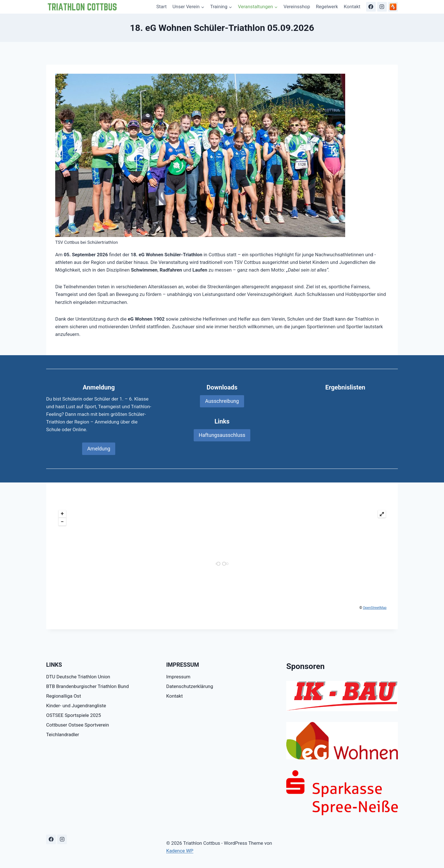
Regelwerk (327, 7)
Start (162, 7)
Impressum (178, 677)
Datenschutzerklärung (190, 686)
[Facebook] (371, 7)
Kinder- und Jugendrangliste (76, 706)
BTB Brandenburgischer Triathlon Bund (87, 686)
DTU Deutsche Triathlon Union (78, 677)
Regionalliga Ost (64, 696)
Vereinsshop (297, 7)
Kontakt (352, 7)
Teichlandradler (63, 734)
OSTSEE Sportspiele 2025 (74, 715)
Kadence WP (180, 851)
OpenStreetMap (375, 608)
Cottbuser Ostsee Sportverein (78, 725)
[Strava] (393, 7)
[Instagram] (382, 7)
